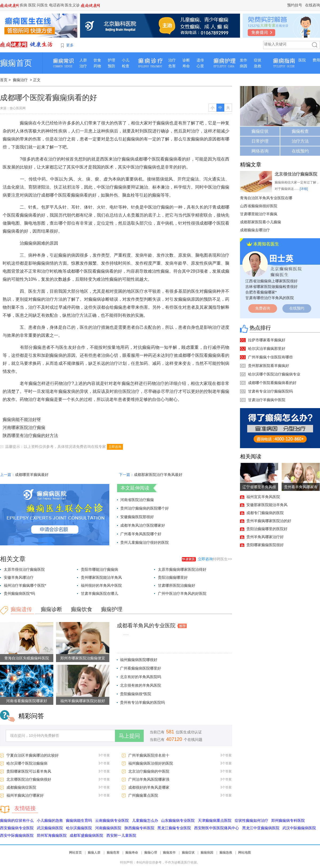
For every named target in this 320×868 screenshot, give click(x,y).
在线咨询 (313, 5)
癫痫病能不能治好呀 (22, 419)
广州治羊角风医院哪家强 (149, 779)
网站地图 (245, 853)
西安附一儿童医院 (121, 835)
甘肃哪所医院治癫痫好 (177, 585)
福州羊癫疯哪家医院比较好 (83, 701)
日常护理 (260, 141)
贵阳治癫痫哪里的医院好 (267, 529)
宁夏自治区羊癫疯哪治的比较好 (33, 755)
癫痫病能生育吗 (79, 820)
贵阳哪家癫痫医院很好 (265, 545)
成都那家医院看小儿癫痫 (261, 222)
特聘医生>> (215, 559)
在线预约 (300, 151)
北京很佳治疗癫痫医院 (296, 174)
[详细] (304, 189)
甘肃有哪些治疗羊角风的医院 (270, 298)
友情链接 (25, 808)
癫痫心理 (151, 853)
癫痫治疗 (20, 80)
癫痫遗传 (21, 609)
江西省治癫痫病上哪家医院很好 (271, 281)
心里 (200, 66)
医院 (32, 5)
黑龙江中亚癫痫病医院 (261, 828)
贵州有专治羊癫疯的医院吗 (142, 702)
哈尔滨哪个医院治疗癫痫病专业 (274, 374)
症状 (258, 60)
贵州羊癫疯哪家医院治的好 (269, 521)
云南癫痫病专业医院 (112, 820)
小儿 (126, 60)
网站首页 (75, 853)
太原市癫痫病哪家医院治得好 (182, 569)
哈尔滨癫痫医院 (79, 828)
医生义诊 (72, 5)
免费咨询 (263, 308)
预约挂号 (295, 5)
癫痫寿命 (132, 853)
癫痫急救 (226, 853)
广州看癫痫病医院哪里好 (141, 668)
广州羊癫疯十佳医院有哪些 (270, 357)
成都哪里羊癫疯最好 (32, 475)
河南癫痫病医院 (108, 828)
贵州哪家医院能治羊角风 (101, 577)
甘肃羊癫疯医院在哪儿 (99, 593)
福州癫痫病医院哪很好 (139, 660)
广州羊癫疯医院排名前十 (149, 755)
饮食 (97, 60)
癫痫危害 (113, 853)
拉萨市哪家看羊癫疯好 (267, 340)
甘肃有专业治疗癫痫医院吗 (270, 391)
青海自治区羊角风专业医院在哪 (266, 198)
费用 (316, 60)
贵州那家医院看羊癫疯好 (269, 366)
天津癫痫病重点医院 (215, 820)
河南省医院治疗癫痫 (137, 500)
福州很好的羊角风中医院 (101, 585)
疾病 (23, 5)
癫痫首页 (16, 63)
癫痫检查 (300, 131)
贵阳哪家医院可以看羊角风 (29, 771)
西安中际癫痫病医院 (17, 835)
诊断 (186, 60)
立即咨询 (115, 447)
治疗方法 (300, 141)
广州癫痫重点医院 (143, 795)
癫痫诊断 (51, 609)
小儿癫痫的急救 (50, 820)
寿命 (186, 66)
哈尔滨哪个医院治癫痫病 (27, 763)
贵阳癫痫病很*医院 (136, 694)
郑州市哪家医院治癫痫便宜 (83, 658)
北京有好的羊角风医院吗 (141, 677)
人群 (83, 60)
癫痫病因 (207, 853)
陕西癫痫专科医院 (139, 828)
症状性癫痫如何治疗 (251, 820)
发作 (243, 60)
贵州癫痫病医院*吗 (19, 593)
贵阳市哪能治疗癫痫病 (99, 569)
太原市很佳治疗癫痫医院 (24, 569)
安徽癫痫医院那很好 (137, 517)
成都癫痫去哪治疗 (255, 230)
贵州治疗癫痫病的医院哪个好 (145, 508)
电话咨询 (57, 5)
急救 (258, 66)
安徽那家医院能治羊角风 (267, 505)
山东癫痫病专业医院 (178, 820)
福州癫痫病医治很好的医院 (151, 763)
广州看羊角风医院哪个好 (141, 534)
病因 (243, 66)
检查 (126, 66)
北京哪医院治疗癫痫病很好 (29, 779)
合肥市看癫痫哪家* (261, 292)
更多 (70, 45)
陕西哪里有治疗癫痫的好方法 (30, 435)
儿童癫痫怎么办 (145, 820)
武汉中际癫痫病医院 (299, 828)
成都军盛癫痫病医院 (86, 835)
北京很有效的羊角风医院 (141, 685)
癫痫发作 (169, 853)
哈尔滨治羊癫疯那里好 (267, 349)
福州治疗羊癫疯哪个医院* (25, 585)
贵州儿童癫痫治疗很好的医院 (145, 542)
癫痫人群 (94, 853)
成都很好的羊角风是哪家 (149, 787)
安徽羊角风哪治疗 (19, 577)
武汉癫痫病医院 (50, 828)
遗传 (200, 60)
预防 (111, 66)
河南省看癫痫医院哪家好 (27, 701)
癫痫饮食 (82, 609)
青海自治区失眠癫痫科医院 (27, 658)
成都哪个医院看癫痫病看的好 (272, 383)
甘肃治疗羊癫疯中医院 (267, 400)
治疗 (83, 66)
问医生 (42, 5)
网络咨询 (260, 151)
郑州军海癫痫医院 (52, 835)
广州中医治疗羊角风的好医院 (182, 593)
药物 (97, 66)
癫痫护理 (112, 609)
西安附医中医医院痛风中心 (217, 828)
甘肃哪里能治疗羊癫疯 (259, 214)
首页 (4, 80)
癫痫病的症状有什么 (17, 820)
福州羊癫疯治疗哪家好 (25, 795)
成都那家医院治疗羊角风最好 (158, 475)
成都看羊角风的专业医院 (146, 625)
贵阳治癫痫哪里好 (173, 577)
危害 (172, 66)
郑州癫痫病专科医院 (288, 820)
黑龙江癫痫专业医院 (174, 828)
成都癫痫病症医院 (21, 787)
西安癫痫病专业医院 (17, 828)
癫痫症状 (260, 131)
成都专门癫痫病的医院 (265, 513)
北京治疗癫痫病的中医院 (149, 771)
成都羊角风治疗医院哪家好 (143, 525)
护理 (111, 60)
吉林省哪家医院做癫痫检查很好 (271, 287)
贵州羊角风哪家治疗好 (265, 537)
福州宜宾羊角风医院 (263, 497)
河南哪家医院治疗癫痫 (24, 427)
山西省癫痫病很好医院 (259, 206)
